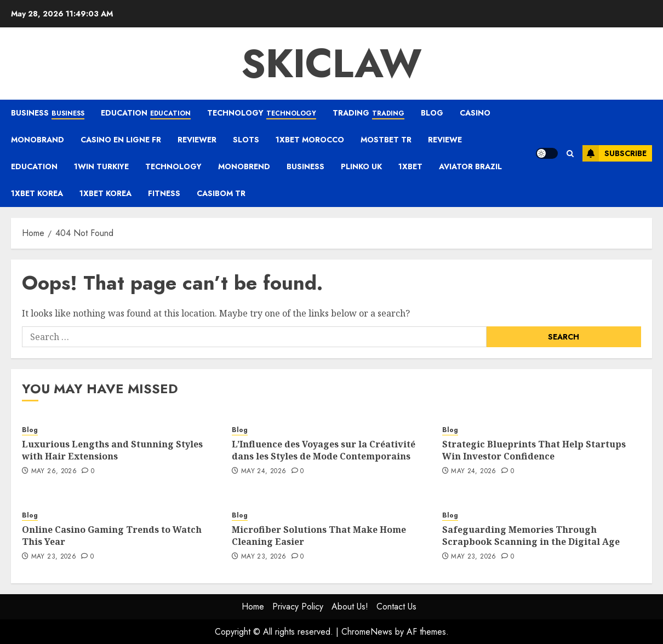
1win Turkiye (101, 166)
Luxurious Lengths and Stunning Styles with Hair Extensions (112, 450)
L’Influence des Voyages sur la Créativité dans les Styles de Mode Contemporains (324, 450)
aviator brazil (470, 166)
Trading (368, 113)
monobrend (244, 166)
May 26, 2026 (54, 472)
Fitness (164, 193)
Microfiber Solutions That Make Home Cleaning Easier (319, 536)
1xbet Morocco (310, 140)
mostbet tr (386, 140)
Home (253, 606)
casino (475, 113)
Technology (262, 113)
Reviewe (445, 140)
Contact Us (396, 606)
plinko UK (361, 166)
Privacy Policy (298, 606)
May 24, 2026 (264, 472)
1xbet (410, 166)
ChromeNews (367, 632)
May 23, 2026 (54, 557)
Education (146, 113)
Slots (246, 140)
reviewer (197, 140)
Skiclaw (331, 64)
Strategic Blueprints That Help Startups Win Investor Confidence (534, 450)
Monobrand (38, 140)
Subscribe (615, 153)
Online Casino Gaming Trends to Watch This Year (112, 536)
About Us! (350, 606)
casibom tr (221, 193)
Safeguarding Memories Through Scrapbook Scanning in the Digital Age (531, 536)
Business (48, 113)
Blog (432, 113)
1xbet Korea (37, 193)
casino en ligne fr (121, 140)
